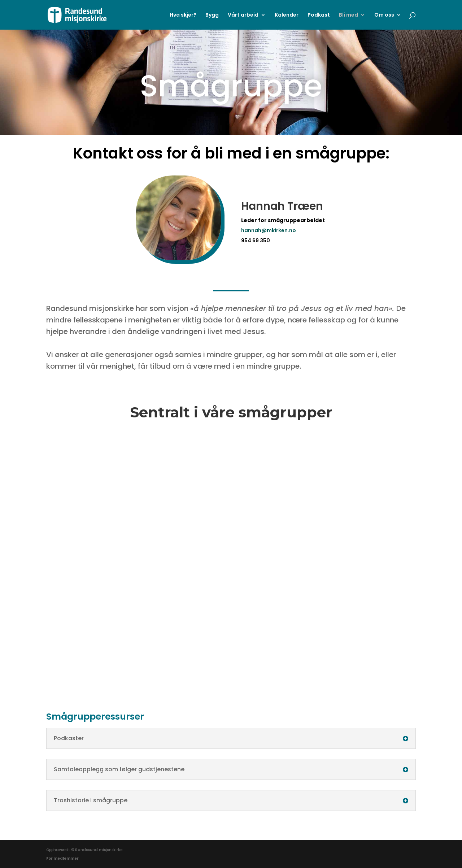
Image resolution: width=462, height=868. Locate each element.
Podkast (319, 15)
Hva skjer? (183, 15)
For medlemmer (62, 858)
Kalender (287, 15)
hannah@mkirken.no (269, 230)
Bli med (348, 15)
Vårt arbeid (243, 15)
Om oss (384, 15)
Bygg (212, 15)
